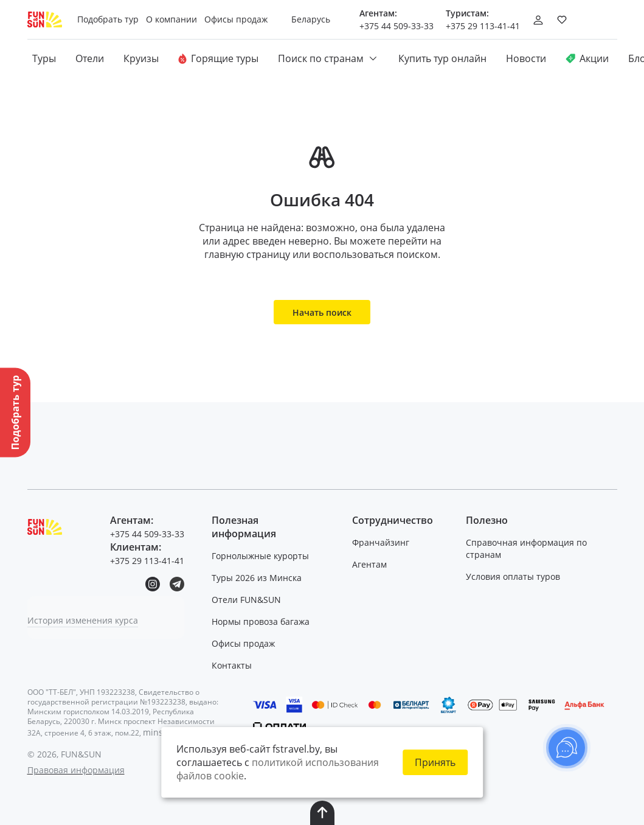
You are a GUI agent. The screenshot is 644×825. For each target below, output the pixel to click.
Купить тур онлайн (442, 58)
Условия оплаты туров (513, 576)
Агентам (369, 564)
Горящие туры (218, 58)
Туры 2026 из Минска (257, 578)
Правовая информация (76, 770)
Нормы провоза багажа (261, 621)
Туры (44, 58)
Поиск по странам (328, 58)
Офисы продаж (243, 643)
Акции (587, 58)
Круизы (141, 58)
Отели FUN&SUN (246, 600)
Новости (526, 58)
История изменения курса (83, 620)
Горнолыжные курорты (260, 556)
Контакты (232, 665)
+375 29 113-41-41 (483, 26)
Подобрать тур (108, 19)
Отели (90, 58)
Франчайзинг (381, 542)
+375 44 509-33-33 (396, 26)
